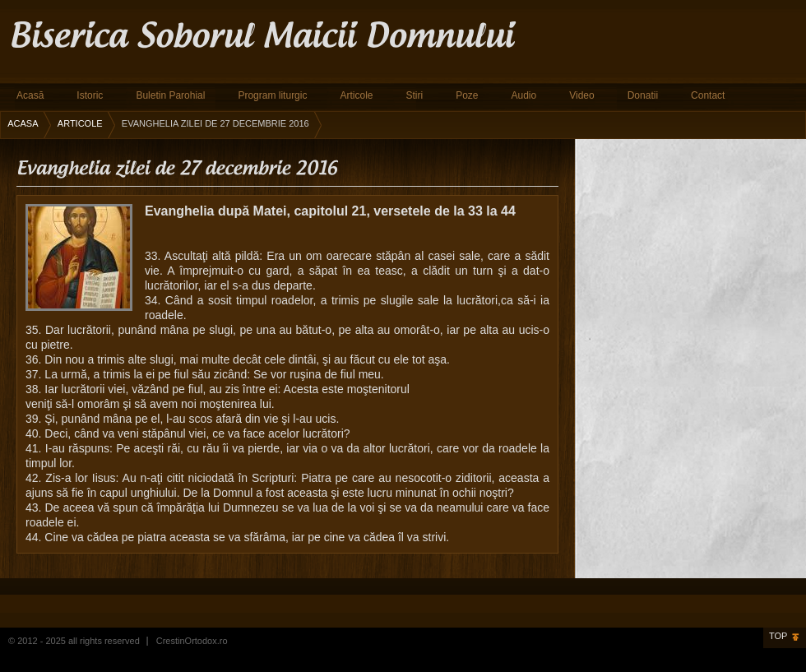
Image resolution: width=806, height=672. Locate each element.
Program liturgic (272, 95)
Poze (467, 95)
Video (581, 95)
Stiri (414, 95)
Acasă (30, 95)
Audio (524, 95)
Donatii (643, 95)
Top (778, 636)
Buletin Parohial (170, 95)
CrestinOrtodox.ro (192, 641)
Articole (356, 95)
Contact (708, 95)
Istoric (90, 95)
